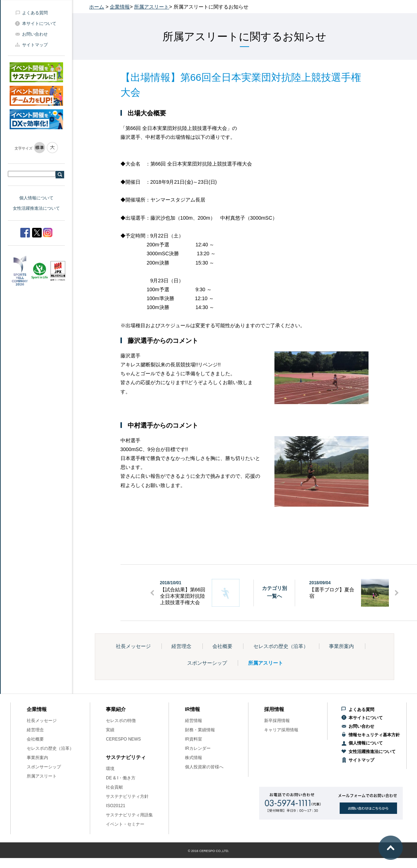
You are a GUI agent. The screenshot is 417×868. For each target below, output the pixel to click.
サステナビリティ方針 (127, 796)
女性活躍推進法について (36, 208)
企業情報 (120, 7)
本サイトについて (39, 23)
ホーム (97, 7)
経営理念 (181, 646)
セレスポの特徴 (121, 721)
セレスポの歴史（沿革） (281, 646)
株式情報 (194, 758)
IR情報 (192, 709)
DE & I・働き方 (121, 778)
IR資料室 (194, 739)
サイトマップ (35, 45)
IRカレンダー (198, 748)
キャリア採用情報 (281, 730)
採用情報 (274, 709)
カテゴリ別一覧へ (274, 592)
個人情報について (36, 198)
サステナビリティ (126, 757)
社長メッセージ (133, 646)
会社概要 (222, 646)
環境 (110, 769)
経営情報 (194, 721)
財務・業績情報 (200, 730)
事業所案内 (341, 646)
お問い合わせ (35, 34)
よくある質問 (35, 13)
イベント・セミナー (125, 824)
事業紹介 (116, 709)
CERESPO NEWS (123, 739)
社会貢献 (114, 787)
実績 (110, 730)
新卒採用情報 (277, 721)
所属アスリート (151, 7)
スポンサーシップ (207, 663)
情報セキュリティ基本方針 (374, 735)
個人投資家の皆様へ (204, 767)
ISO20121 (115, 806)
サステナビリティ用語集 (129, 815)
